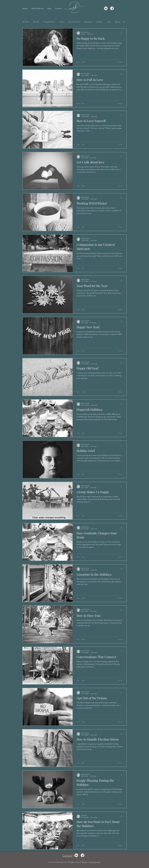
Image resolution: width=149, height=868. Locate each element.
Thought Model (49, 22)
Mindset (36, 22)
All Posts (26, 22)
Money (118, 22)
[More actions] (122, 33)
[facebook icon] (112, 8)
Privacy (85, 862)
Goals (61, 22)
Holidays (99, 22)
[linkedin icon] (106, 8)
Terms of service (95, 862)
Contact (67, 856)
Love (109, 22)
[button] (124, 22)
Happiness (88, 22)
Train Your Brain (74, 22)
